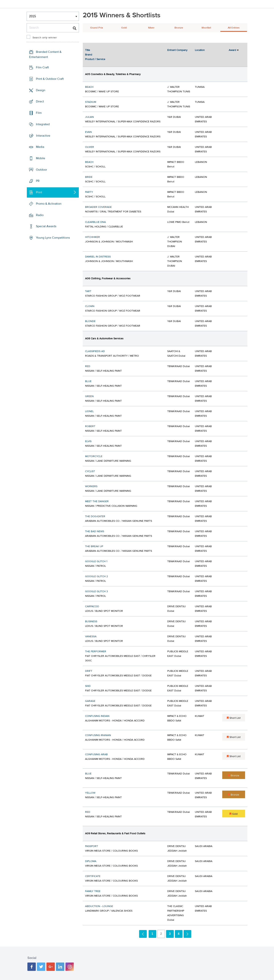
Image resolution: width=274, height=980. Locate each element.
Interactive (43, 135)
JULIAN (89, 117)
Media (40, 147)
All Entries (234, 28)
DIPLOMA (91, 861)
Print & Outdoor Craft (50, 79)
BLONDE (90, 321)
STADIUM (91, 102)
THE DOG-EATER (95, 516)
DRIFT (89, 671)
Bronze (179, 28)
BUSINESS (91, 621)
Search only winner (45, 38)
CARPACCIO (92, 606)
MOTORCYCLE (94, 456)
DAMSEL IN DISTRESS (98, 257)
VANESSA (91, 636)
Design (41, 90)
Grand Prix (97, 28)
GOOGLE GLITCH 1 (96, 561)
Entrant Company (177, 50)
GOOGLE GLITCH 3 (96, 591)
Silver (151, 28)
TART (88, 291)
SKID (88, 686)
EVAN (88, 132)
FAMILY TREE (93, 891)
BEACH (89, 87)
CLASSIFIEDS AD (95, 351)
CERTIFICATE (93, 876)
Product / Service (95, 59)
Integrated (43, 124)
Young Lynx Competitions (53, 238)
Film (39, 113)
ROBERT (90, 426)
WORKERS (91, 486)
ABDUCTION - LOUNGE (99, 906)
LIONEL (89, 411)
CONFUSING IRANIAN (98, 735)
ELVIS (88, 441)
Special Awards (46, 226)
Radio (40, 215)
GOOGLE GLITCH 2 (96, 576)
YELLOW (90, 793)
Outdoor (41, 170)
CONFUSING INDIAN (97, 716)
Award (232, 50)
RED (88, 366)
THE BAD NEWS (95, 531)
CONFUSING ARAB (96, 754)
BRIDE (89, 177)
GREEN (89, 396)
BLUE (88, 381)
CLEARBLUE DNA (95, 222)
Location (200, 50)
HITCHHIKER (92, 237)
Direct (40, 101)
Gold (124, 28)
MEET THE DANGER (97, 501)
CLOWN (90, 306)
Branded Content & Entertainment (45, 54)
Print (39, 192)
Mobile (41, 158)
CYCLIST (90, 471)
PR (38, 181)
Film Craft (42, 67)
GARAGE (90, 701)
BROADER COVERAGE (98, 207)
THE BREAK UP (94, 546)
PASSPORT (92, 846)
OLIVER (90, 147)
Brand (89, 55)
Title (88, 50)
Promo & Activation (49, 204)
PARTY (89, 192)
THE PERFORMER (96, 651)
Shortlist (206, 28)
